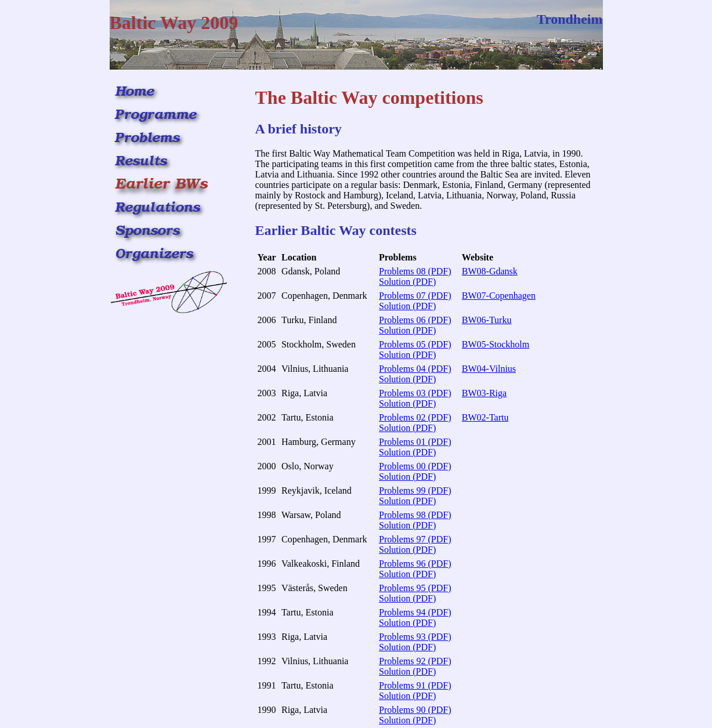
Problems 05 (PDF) (415, 344)
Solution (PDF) (407, 282)
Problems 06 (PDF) (415, 320)
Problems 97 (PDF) (415, 539)
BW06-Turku (487, 320)
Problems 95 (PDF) (415, 588)
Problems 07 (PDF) (415, 296)
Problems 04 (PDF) (415, 369)
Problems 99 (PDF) (415, 490)
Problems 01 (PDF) (415, 442)
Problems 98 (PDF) (415, 515)
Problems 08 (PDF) (415, 271)
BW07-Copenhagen (499, 296)
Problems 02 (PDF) (415, 417)
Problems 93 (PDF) (415, 637)
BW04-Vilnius (489, 369)
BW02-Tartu (485, 417)
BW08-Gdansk (490, 271)
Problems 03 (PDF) (415, 393)
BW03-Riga (484, 393)
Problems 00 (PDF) (415, 466)
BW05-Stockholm (496, 344)
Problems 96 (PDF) (415, 564)
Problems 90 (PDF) (415, 710)
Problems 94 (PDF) (415, 612)
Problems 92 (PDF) (415, 661)
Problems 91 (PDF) (415, 685)
